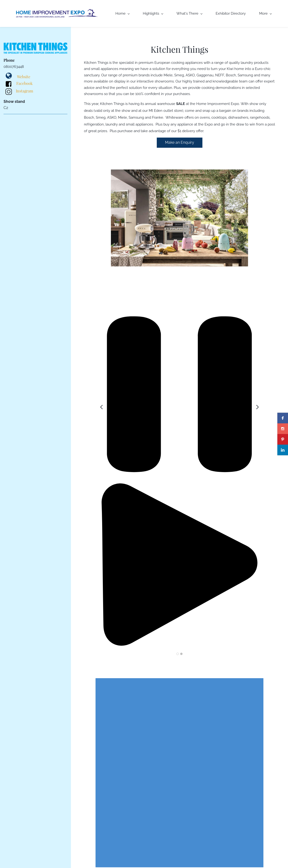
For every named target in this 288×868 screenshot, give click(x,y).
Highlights (153, 13)
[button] (101, 407)
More (265, 13)
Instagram (24, 91)
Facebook (24, 83)
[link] (179, 173)
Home (122, 13)
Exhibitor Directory (231, 13)
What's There (189, 13)
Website (24, 77)
